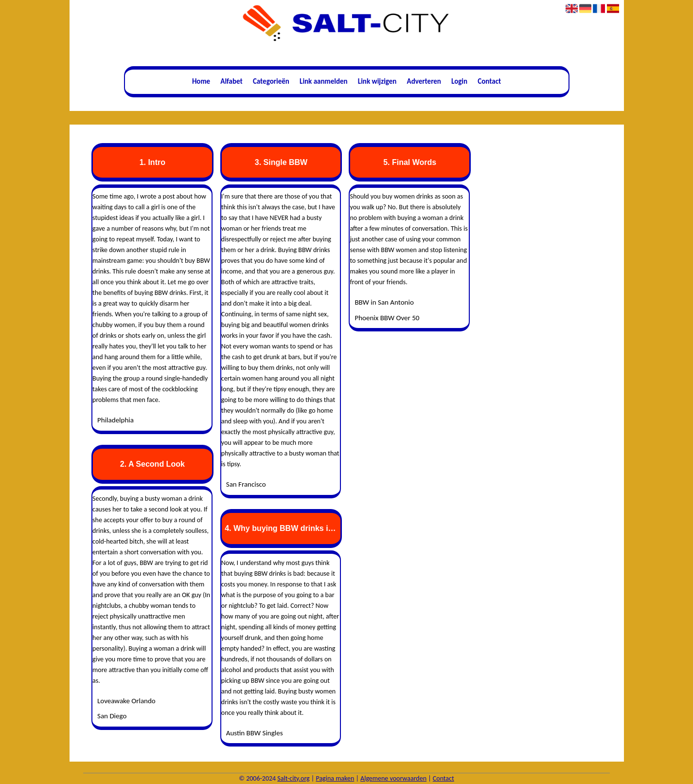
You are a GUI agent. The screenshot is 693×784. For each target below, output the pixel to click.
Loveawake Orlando (126, 701)
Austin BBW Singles (255, 733)
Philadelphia (115, 420)
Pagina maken (335, 778)
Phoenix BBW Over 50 (387, 318)
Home (201, 81)
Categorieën (271, 81)
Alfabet (231, 81)
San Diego (112, 716)
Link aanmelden (324, 81)
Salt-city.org (293, 778)
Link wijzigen (377, 81)
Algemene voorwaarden (393, 778)
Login (459, 81)
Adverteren (424, 81)
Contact (489, 81)
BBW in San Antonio (384, 302)
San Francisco (246, 484)
